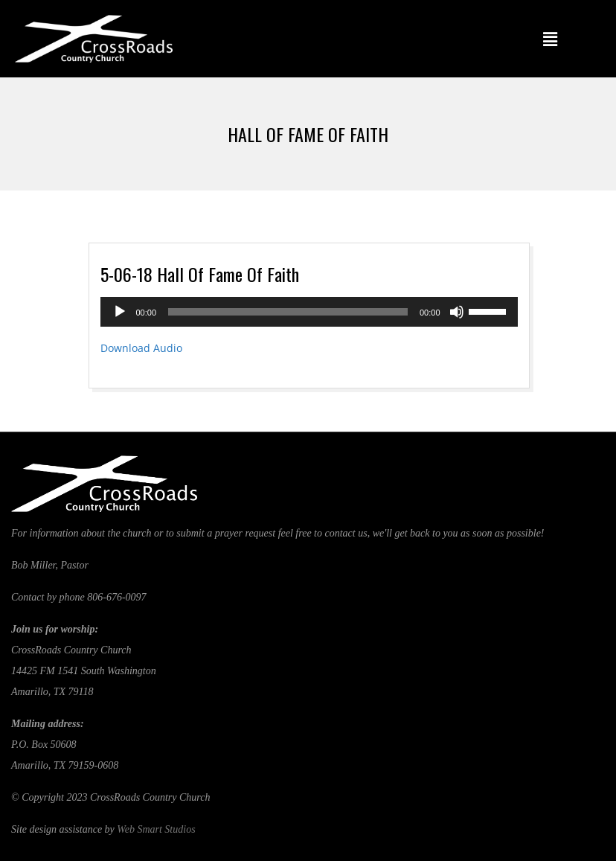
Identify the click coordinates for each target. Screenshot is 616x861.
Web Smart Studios (156, 829)
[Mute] (457, 312)
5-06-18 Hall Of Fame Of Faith (200, 274)
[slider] (288, 312)
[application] (309, 312)
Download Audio (141, 348)
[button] (551, 39)
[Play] (120, 312)
